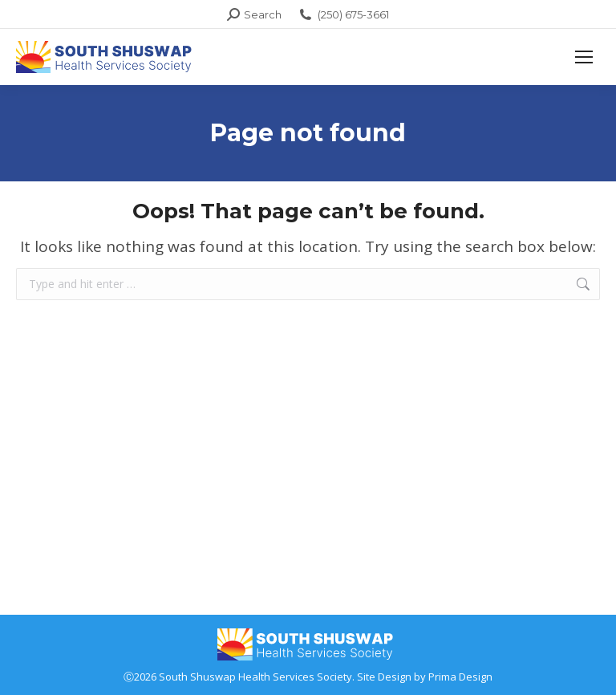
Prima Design (460, 677)
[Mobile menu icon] (584, 57)
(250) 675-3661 (343, 15)
